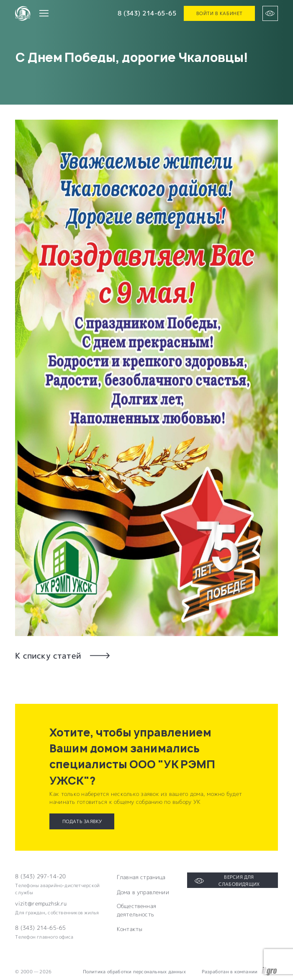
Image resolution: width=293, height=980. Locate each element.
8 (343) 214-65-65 (147, 13)
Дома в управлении (143, 892)
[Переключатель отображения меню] (44, 13)
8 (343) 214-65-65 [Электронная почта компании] (40, 928)
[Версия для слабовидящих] (270, 13)
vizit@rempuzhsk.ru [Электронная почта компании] (41, 903)
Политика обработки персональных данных (134, 971)
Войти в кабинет (220, 13)
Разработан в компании (239, 972)
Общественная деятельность (136, 910)
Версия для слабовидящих (227, 880)
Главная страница (141, 877)
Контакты (130, 929)
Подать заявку (82, 821)
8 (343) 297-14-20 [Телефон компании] (40, 876)
